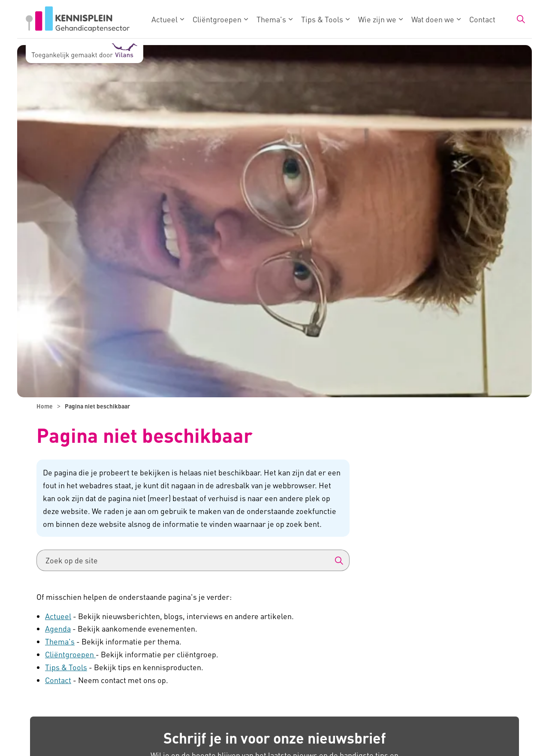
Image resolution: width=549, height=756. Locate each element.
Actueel (164, 19)
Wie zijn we (377, 19)
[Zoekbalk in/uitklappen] (521, 19)
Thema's (271, 19)
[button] (339, 560)
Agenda (58, 628)
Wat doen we (433, 19)
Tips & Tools (322, 19)
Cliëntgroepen (217, 19)
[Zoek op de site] (193, 560)
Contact (482, 19)
